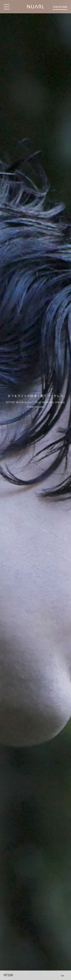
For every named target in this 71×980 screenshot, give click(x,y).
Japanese (60, 6)
